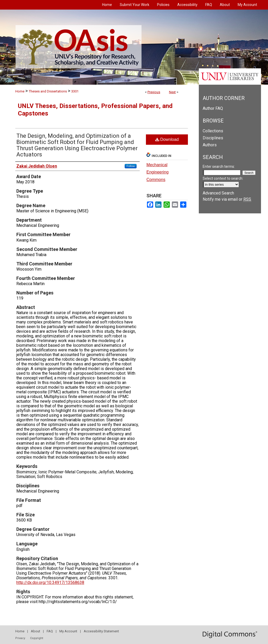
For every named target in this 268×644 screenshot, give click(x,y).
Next (172, 92)
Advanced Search (218, 193)
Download (167, 139)
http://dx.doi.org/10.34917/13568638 (50, 583)
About (36, 631)
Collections (213, 131)
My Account (68, 631)
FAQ (50, 631)
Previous (154, 92)
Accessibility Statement (101, 631)
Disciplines (213, 138)
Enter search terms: (219, 167)
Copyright (37, 638)
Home (20, 91)
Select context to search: (223, 178)
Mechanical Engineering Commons (157, 172)
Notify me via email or (227, 199)
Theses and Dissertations (48, 91)
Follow (131, 166)
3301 (75, 91)
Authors (210, 145)
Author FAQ (213, 108)
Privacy (20, 638)
